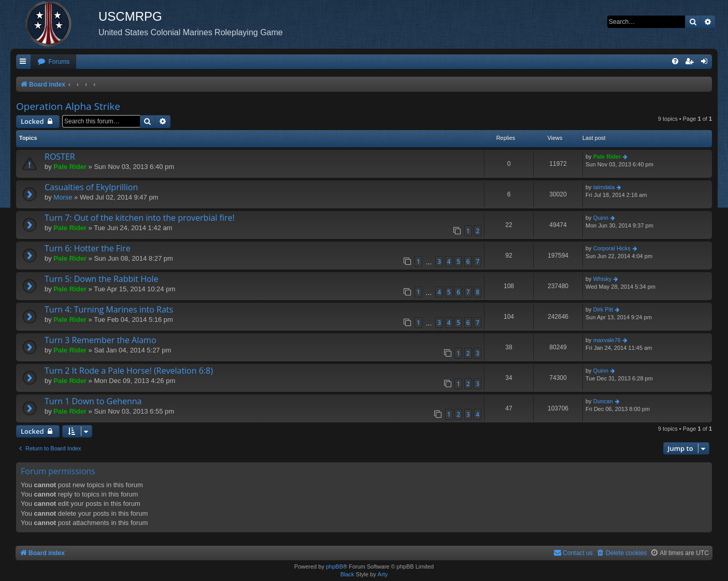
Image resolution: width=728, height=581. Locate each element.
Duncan (603, 401)
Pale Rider (70, 167)
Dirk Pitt (603, 309)
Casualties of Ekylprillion (91, 187)
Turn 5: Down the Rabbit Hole (102, 279)
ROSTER (60, 157)
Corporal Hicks (612, 248)
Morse (63, 197)
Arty (383, 574)
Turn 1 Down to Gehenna (93, 401)
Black (347, 574)
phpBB (334, 566)
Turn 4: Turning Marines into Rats (109, 309)
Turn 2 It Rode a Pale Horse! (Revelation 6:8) (129, 371)
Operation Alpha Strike (68, 106)
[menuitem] (53, 62)
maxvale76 (607, 340)
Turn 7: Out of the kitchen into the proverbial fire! (140, 218)
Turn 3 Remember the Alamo (101, 340)
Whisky (602, 279)
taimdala (604, 187)
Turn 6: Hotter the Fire (88, 248)
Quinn (601, 218)
